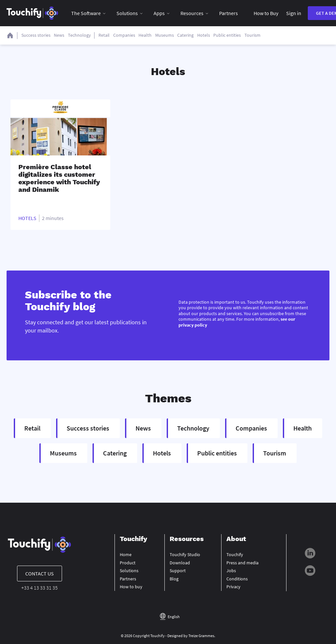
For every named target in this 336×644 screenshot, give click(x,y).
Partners (229, 13)
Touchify (235, 554)
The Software (86, 13)
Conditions (237, 579)
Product (128, 563)
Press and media (242, 563)
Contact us (40, 574)
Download (180, 563)
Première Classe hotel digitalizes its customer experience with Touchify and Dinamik (59, 178)
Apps (159, 13)
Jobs (231, 571)
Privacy (233, 587)
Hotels (27, 218)
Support (178, 571)
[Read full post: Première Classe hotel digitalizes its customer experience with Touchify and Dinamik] (60, 127)
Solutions (127, 13)
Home (126, 554)
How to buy (131, 587)
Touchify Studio (185, 554)
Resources (192, 13)
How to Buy (266, 13)
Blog (174, 579)
